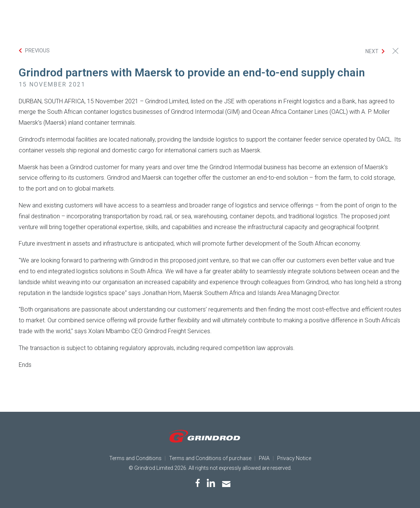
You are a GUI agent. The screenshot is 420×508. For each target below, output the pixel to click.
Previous (37, 51)
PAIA (264, 458)
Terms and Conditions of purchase (210, 458)
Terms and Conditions (135, 458)
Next (372, 51)
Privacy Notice (294, 458)
